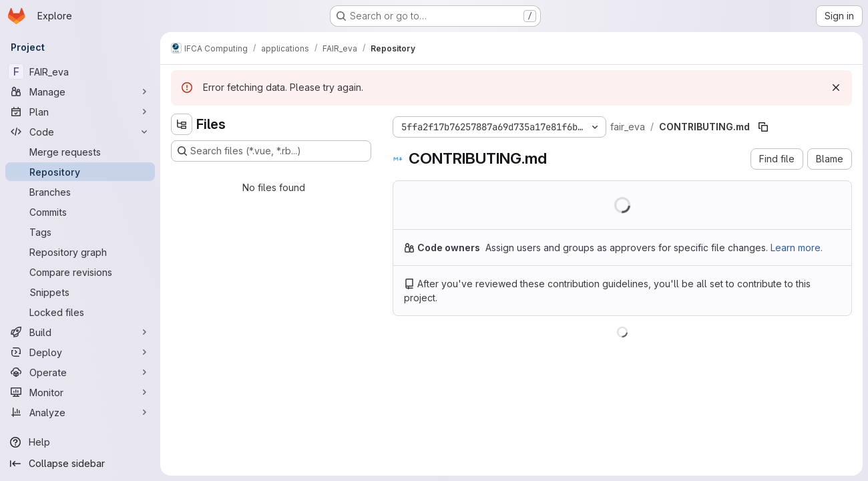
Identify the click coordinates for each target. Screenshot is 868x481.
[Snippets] (80, 292)
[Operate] (80, 372)
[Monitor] (80, 392)
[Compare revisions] (80, 272)
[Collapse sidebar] (80, 464)
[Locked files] (80, 312)
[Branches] (80, 192)
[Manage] (80, 92)
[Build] (80, 332)
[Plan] (80, 112)
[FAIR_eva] (80, 71)
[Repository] (80, 172)
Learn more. (797, 248)
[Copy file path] (763, 127)
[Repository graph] (80, 252)
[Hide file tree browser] (182, 124)
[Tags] (80, 232)
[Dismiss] (836, 88)
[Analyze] (80, 412)
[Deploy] (80, 352)
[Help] (80, 442)
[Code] (80, 132)
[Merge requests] (80, 152)
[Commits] (80, 212)
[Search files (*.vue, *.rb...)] (271, 151)
